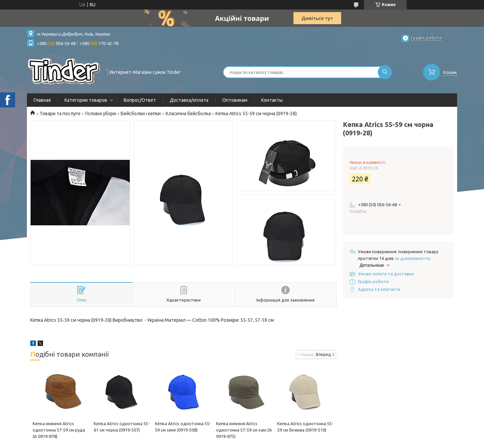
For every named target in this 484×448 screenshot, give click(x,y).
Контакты (272, 100)
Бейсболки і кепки (141, 114)
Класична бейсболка (188, 114)
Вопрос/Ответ (140, 100)
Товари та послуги (60, 114)
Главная (42, 100)
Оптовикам (235, 100)
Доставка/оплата (189, 100)
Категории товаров (86, 100)
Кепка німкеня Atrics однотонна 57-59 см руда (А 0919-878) (59, 430)
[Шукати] (385, 72)
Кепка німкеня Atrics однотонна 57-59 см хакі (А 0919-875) (244, 430)
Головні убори (101, 114)
